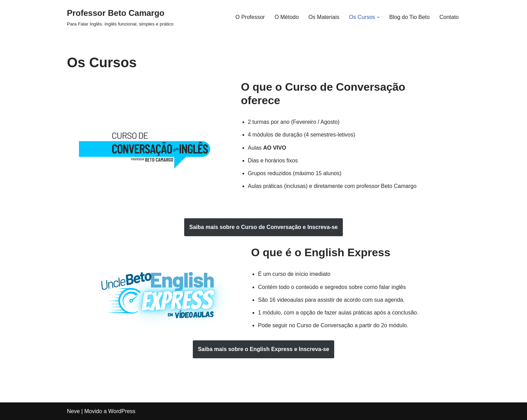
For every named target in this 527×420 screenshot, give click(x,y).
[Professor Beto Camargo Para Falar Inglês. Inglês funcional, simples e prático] (120, 17)
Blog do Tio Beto (410, 17)
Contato (449, 17)
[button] (378, 17)
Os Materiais (324, 17)
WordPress (122, 411)
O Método (287, 17)
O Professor (250, 17)
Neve (73, 411)
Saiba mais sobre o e (263, 227)
